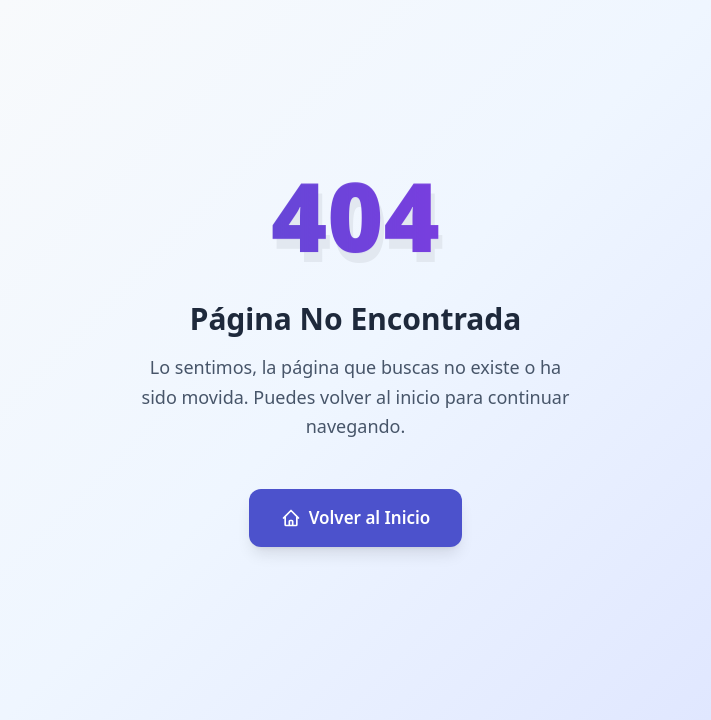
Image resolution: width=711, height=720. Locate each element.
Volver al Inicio (356, 517)
